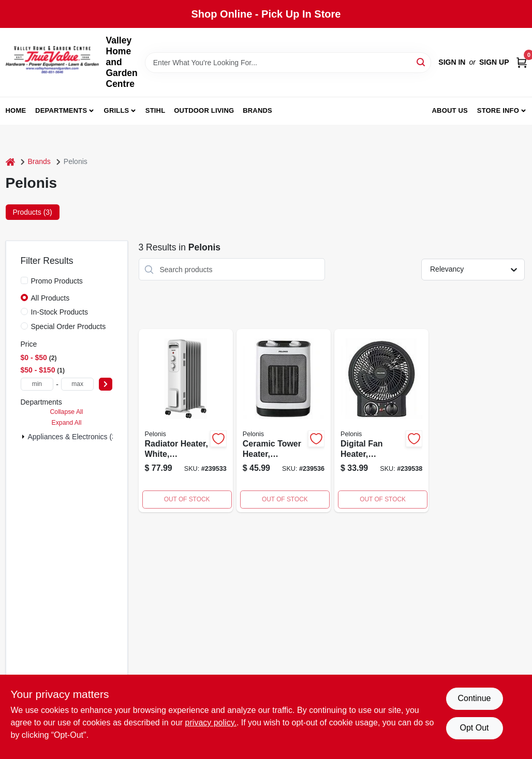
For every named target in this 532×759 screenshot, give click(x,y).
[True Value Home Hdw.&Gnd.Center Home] (52, 62)
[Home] (10, 162)
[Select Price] (106, 384)
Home (16, 110)
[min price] (37, 384)
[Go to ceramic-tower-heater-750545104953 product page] (284, 421)
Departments (61, 110)
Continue (474, 698)
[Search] (422, 62)
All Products (50, 298)
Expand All (67, 423)
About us (450, 110)
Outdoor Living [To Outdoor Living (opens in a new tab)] (204, 110)
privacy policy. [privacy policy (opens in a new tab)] (211, 723)
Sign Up (494, 62)
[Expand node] (23, 437)
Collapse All (66, 412)
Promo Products (57, 281)
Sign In (452, 62)
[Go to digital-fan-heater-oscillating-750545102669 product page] (381, 421)
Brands (257, 110)
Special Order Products (69, 326)
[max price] (78, 384)
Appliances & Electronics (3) (73, 437)
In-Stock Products (60, 312)
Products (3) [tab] (33, 212)
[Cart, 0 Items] (522, 62)
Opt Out (474, 728)
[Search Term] (288, 63)
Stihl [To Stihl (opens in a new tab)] (156, 110)
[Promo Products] (24, 280)
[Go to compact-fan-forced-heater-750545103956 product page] (186, 421)
